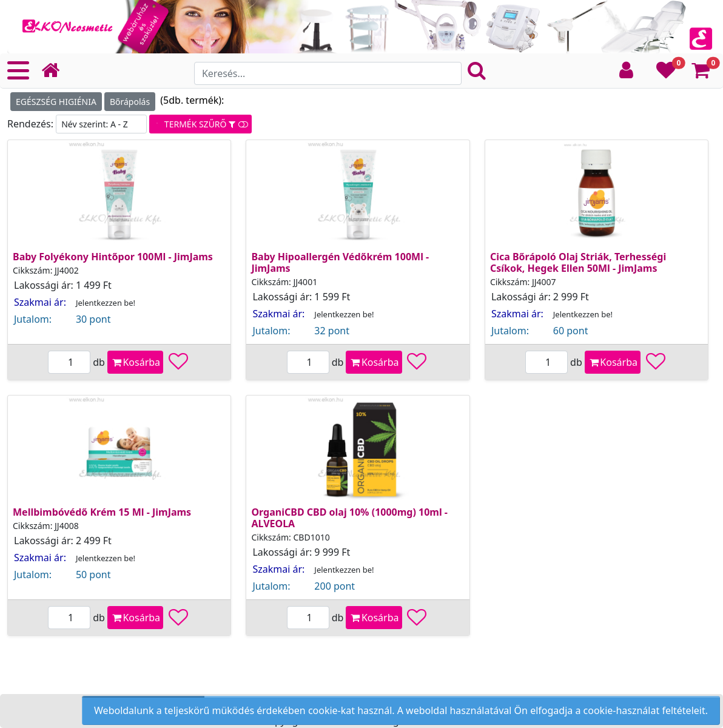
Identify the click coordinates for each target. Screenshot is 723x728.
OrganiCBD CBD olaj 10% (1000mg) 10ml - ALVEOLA (349, 518)
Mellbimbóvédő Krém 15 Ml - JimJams (102, 512)
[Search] (328, 73)
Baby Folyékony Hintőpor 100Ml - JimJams (113, 257)
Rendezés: (32, 124)
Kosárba (135, 362)
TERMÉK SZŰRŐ (200, 124)
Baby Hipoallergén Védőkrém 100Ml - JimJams (340, 262)
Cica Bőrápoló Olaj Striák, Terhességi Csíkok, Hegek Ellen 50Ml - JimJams (578, 262)
